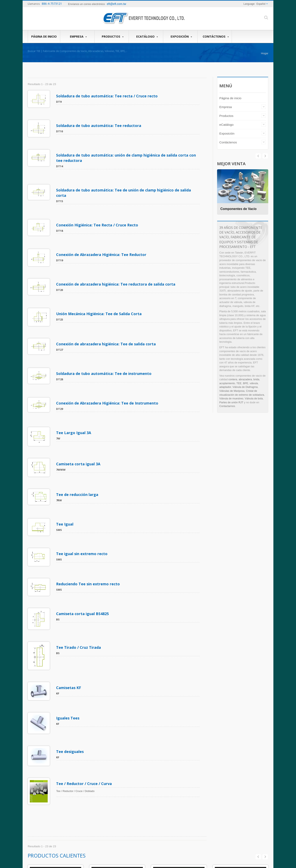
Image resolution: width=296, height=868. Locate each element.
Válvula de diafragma (149, 812)
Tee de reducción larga (78, 414)
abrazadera (245, 379)
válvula (254, 383)
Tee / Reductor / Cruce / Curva (85, 648)
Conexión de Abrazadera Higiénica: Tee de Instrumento (108, 341)
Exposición (181, 37)
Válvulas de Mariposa (232, 391)
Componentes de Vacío (239, 209)
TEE (239, 383)
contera (233, 379)
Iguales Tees (69, 595)
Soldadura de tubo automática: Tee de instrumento (105, 318)
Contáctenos (216, 37)
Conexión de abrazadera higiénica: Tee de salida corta (107, 295)
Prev (265, 156)
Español (261, 4)
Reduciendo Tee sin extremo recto (89, 485)
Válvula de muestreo (231, 398)
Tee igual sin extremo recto (83, 461)
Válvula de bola (254, 398)
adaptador (225, 387)
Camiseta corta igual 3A (79, 390)
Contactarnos (227, 406)
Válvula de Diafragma (245, 387)
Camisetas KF (69, 571)
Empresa (78, 37)
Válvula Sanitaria (117, 764)
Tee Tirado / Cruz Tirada (79, 536)
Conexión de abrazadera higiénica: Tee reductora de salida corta (117, 247)
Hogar (265, 53)
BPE (246, 383)
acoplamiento (227, 383)
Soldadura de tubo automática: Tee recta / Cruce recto (108, 96)
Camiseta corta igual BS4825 (83, 509)
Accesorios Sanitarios (179, 764)
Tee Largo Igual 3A (74, 365)
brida (256, 379)
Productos (113, 37)
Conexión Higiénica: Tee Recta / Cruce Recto (98, 200)
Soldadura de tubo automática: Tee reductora (99, 119)
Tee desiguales (71, 622)
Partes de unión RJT (231, 402)
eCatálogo (147, 37)
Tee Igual (66, 438)
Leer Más (137, 834)
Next (258, 156)
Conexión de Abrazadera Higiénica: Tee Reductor (102, 224)
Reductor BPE (241, 764)
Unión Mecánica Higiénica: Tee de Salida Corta (100, 271)
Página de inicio (44, 36)
